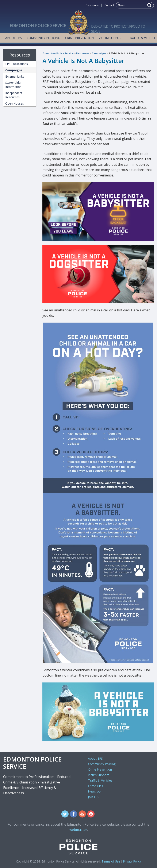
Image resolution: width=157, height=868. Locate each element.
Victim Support (111, 38)
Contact (109, 5)
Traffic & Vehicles (100, 780)
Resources (93, 5)
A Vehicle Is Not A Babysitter (127, 53)
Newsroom (96, 791)
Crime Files (95, 786)
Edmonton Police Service (58, 53)
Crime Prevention (79, 38)
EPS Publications (17, 64)
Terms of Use (111, 861)
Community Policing (43, 38)
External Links (15, 76)
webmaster (78, 830)
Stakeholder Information (13, 85)
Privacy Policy (132, 861)
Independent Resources (14, 95)
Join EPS (94, 797)
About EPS (14, 38)
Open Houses (15, 103)
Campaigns (99, 53)
